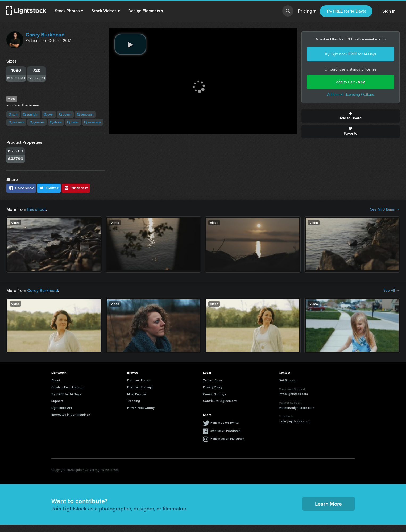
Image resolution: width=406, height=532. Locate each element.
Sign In (389, 11)
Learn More (328, 504)
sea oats (16, 122)
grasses (37, 122)
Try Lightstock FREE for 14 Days (350, 54)
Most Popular (137, 394)
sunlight (31, 114)
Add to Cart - (351, 82)
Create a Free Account (67, 387)
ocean (65, 114)
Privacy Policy (213, 387)
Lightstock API (62, 408)
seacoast (85, 114)
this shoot (36, 209)
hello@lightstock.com (294, 421)
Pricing (307, 11)
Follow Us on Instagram (227, 438)
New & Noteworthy (141, 408)
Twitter (49, 188)
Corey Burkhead (45, 35)
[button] (69, 11)
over (49, 114)
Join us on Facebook (225, 430)
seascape (93, 122)
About (56, 380)
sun (13, 114)
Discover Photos (139, 380)
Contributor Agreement (220, 401)
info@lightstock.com (293, 394)
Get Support (288, 380)
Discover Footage (140, 387)
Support (57, 401)
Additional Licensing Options (351, 95)
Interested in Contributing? (71, 415)
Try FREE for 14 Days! (346, 11)
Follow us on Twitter (225, 422)
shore (56, 122)
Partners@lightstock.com (297, 408)
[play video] (130, 44)
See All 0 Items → (385, 209)
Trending (134, 401)
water (73, 122)
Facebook (21, 188)
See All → (391, 291)
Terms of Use (213, 380)
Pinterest (76, 188)
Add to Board (351, 116)
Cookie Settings (214, 394)
